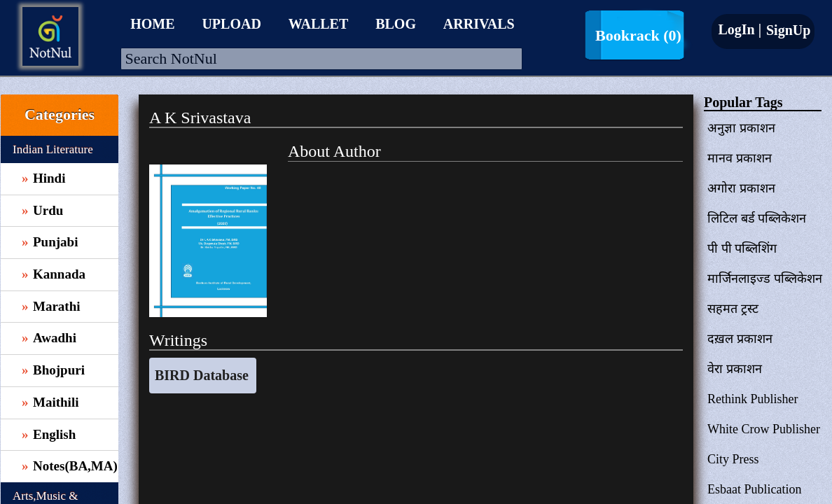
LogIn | (740, 29)
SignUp (786, 30)
